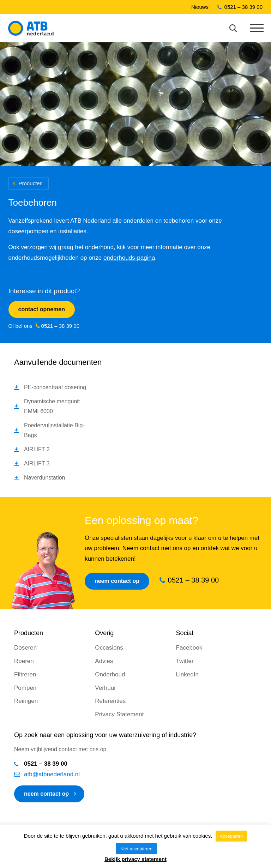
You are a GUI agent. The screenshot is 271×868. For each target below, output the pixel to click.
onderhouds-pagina (129, 258)
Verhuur (106, 688)
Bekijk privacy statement (135, 859)
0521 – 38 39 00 (243, 7)
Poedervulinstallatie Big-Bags (54, 430)
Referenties (110, 701)
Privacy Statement (119, 714)
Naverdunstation (45, 478)
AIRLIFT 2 (37, 449)
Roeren (24, 661)
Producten (31, 183)
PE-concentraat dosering (55, 387)
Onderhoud (110, 674)
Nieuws (200, 7)
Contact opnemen (42, 309)
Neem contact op (117, 581)
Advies (104, 661)
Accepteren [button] (231, 836)
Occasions (109, 648)
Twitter (185, 661)
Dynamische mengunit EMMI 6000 (52, 406)
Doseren (25, 648)
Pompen (25, 688)
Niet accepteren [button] (136, 849)
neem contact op (46, 794)
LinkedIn (187, 674)
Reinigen (26, 701)
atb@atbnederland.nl (52, 774)
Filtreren (25, 674)
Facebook (189, 648)
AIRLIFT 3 (37, 463)
